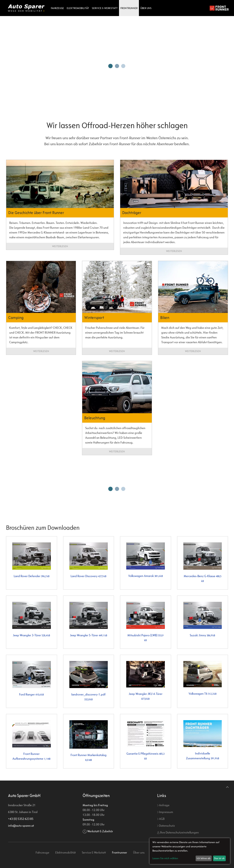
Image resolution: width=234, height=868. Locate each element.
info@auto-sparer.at (21, 826)
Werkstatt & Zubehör (100, 831)
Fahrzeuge (57, 8)
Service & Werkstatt (105, 8)
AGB (161, 819)
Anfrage (163, 805)
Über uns (146, 8)
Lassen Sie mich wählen (165, 858)
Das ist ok (219, 858)
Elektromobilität (78, 8)
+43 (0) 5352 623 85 (21, 819)
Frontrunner (129, 8)
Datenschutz (166, 826)
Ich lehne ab (204, 858)
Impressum (165, 812)
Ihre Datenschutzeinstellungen (178, 832)
